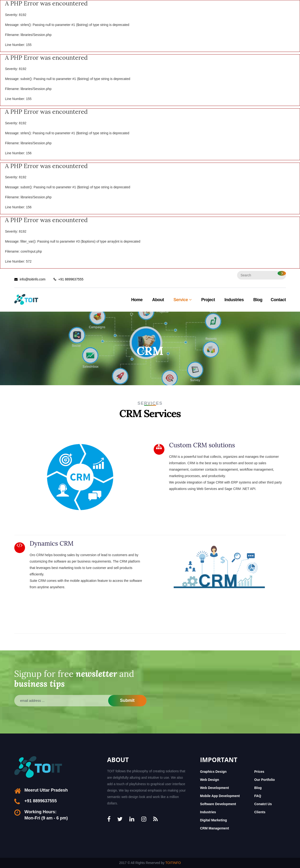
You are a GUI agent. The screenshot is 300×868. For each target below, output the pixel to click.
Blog (258, 300)
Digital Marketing (214, 820)
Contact (278, 300)
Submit (127, 700)
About (158, 300)
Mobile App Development (220, 796)
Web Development (215, 788)
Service (183, 300)
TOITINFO (173, 863)
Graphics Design (213, 772)
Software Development (218, 804)
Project (208, 300)
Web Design (210, 780)
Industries (234, 300)
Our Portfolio (264, 780)
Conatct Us (263, 804)
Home (137, 300)
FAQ (258, 796)
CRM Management (215, 828)
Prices (259, 772)
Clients (260, 812)
